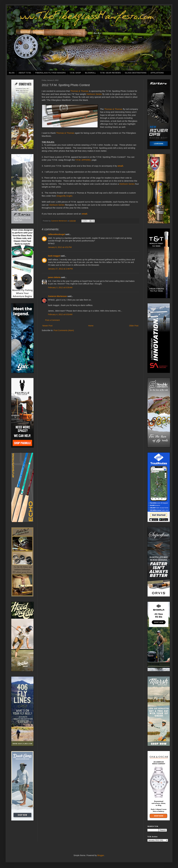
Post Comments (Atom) (64, 330)
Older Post (134, 326)
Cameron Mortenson (57, 296)
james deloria (54, 277)
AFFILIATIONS (157, 73)
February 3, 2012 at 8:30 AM (60, 287)
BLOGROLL (90, 73)
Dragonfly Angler (64, 196)
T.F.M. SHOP (75, 73)
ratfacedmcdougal (56, 234)
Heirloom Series (94, 94)
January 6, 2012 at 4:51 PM (60, 247)
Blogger (101, 855)
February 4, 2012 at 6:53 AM (60, 314)
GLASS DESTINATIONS (136, 73)
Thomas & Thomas (79, 91)
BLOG (12, 73)
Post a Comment (52, 320)
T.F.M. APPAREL (83, 160)
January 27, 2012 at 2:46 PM (60, 269)
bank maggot (54, 256)
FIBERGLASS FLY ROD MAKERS (50, 73)
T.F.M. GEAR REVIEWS (110, 73)
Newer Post (47, 326)
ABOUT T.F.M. (25, 73)
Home (91, 326)
